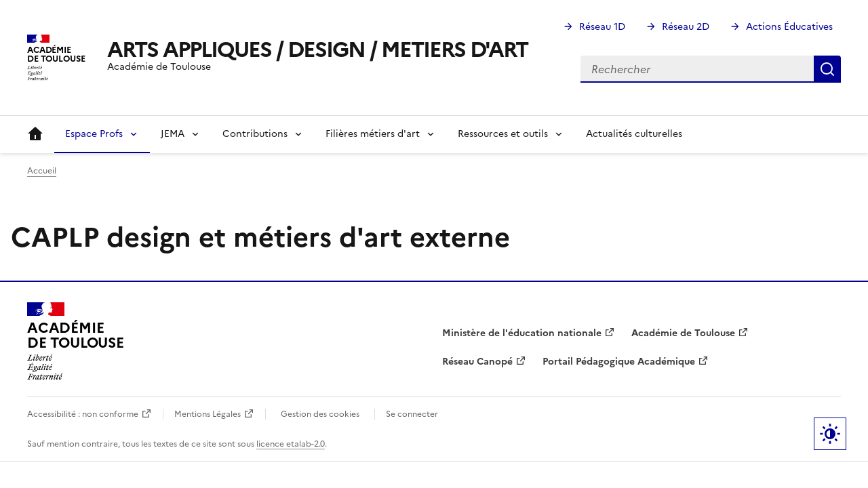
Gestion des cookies (320, 414)
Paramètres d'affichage (830, 434)
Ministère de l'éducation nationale (522, 333)
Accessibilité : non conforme (83, 414)
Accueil (35, 134)
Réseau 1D (602, 27)
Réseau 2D (686, 27)
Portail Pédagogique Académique (619, 362)
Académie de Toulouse (683, 333)
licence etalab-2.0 (291, 444)
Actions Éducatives (789, 27)
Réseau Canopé (477, 362)
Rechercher (827, 69)
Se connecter (412, 414)
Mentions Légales (208, 414)
